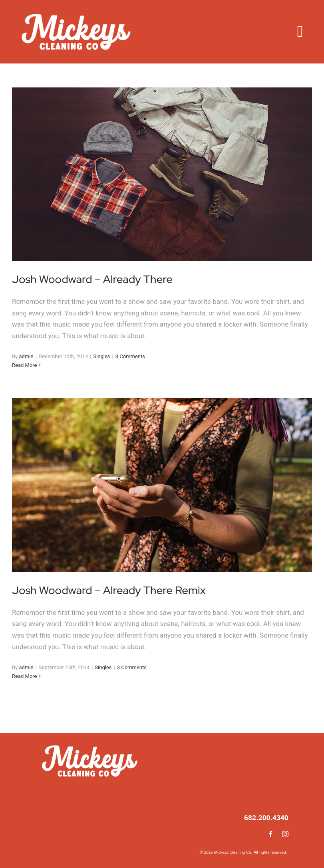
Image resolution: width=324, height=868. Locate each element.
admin (26, 356)
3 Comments (130, 356)
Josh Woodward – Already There (92, 279)
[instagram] (285, 834)
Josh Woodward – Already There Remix (109, 590)
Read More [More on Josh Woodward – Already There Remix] (24, 676)
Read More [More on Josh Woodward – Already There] (24, 365)
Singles (101, 356)
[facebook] (271, 834)
